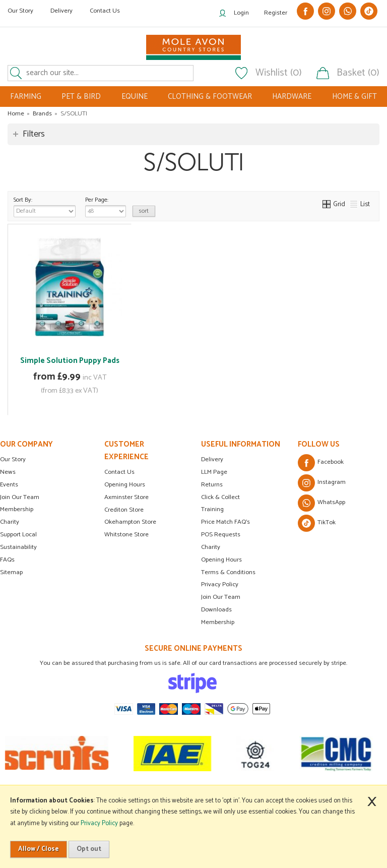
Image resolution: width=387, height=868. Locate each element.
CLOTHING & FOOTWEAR (210, 97)
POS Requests (221, 535)
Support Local (18, 535)
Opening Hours (125, 485)
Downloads (216, 610)
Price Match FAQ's (225, 522)
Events (9, 485)
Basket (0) (358, 73)
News (8, 472)
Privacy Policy (220, 584)
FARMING (26, 97)
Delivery (61, 11)
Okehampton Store (130, 522)
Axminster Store (126, 497)
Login (241, 13)
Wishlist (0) (279, 73)
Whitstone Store (126, 535)
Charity (10, 522)
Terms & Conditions (228, 572)
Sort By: (45, 206)
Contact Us (105, 11)
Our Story (20, 11)
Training (212, 509)
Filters (34, 134)
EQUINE (135, 97)
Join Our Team (20, 497)
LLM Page (214, 472)
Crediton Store (124, 510)
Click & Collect (220, 497)
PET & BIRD (81, 97)
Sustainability (18, 547)
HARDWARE (292, 97)
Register (276, 13)
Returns (212, 485)
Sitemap (11, 572)
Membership (17, 509)
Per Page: (106, 206)
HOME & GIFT (354, 97)
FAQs (7, 560)
